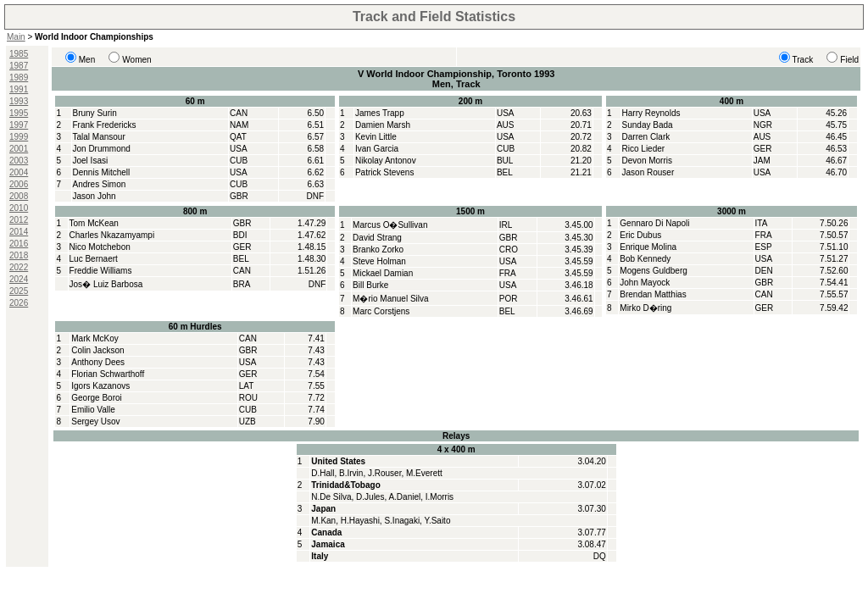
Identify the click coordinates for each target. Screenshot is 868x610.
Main (16, 37)
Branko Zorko (378, 250)
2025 (19, 291)
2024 (19, 279)
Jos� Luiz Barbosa (106, 284)
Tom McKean (94, 223)
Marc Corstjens (381, 311)
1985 (19, 54)
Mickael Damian (383, 273)
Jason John (95, 196)
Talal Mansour (99, 137)
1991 (19, 89)
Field (849, 60)
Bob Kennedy (645, 259)
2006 (19, 184)
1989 (19, 78)
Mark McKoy (95, 338)
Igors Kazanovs (100, 386)
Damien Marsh (383, 125)
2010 (19, 208)
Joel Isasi (91, 161)
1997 (19, 125)
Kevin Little (376, 137)
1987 (19, 66)
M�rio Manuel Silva (390, 299)
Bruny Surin (95, 113)
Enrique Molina (648, 247)
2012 (19, 220)
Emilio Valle (93, 410)
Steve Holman (379, 261)
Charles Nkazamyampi (112, 235)
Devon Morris (647, 161)
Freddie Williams (101, 271)
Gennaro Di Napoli (654, 223)
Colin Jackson (97, 350)
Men (87, 60)
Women (136, 60)
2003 (19, 161)
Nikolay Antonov (386, 161)
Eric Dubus (640, 235)
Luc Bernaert (94, 259)
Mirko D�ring (645, 308)
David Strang (377, 238)
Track (803, 60)
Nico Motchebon (100, 247)
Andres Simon (100, 184)
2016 (19, 244)
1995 (19, 113)
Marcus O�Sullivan (390, 225)
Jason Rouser (648, 172)
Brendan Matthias (653, 294)
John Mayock (645, 283)
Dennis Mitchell (102, 172)
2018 (19, 255)
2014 (19, 232)
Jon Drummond (102, 149)
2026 (19, 303)
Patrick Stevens (384, 172)
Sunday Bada (648, 125)
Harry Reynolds (651, 113)
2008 (19, 196)
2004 (19, 172)
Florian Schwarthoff (108, 374)
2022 (19, 267)
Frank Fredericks (105, 125)
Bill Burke (370, 285)
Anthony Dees (98, 362)
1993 (19, 101)
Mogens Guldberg (654, 271)
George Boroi (96, 398)
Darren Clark (646, 137)
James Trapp (380, 113)
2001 (19, 149)
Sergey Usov (95, 421)
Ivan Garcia (377, 149)
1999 (19, 137)
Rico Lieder (644, 149)
